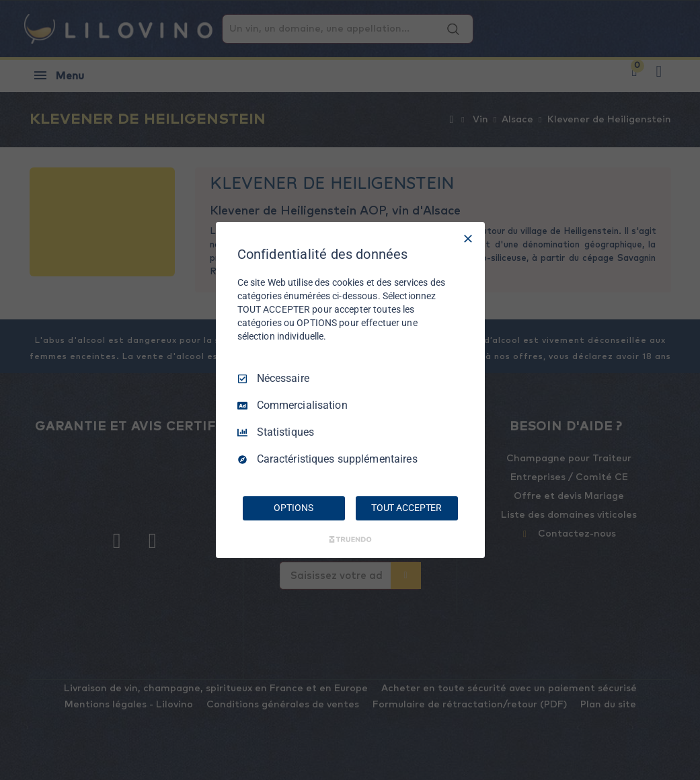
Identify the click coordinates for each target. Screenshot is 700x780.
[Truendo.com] (350, 539)
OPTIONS (293, 508)
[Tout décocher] (468, 239)
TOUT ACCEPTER (406, 508)
